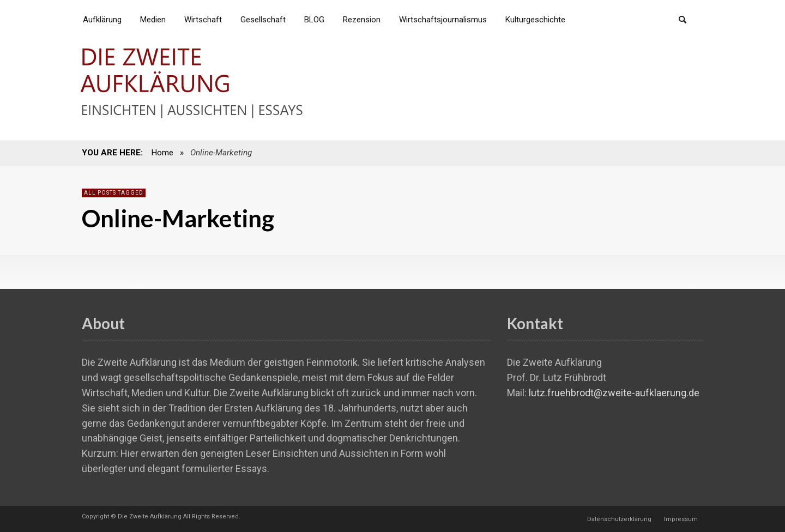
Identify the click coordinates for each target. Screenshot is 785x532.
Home (162, 153)
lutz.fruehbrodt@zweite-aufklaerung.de (614, 393)
